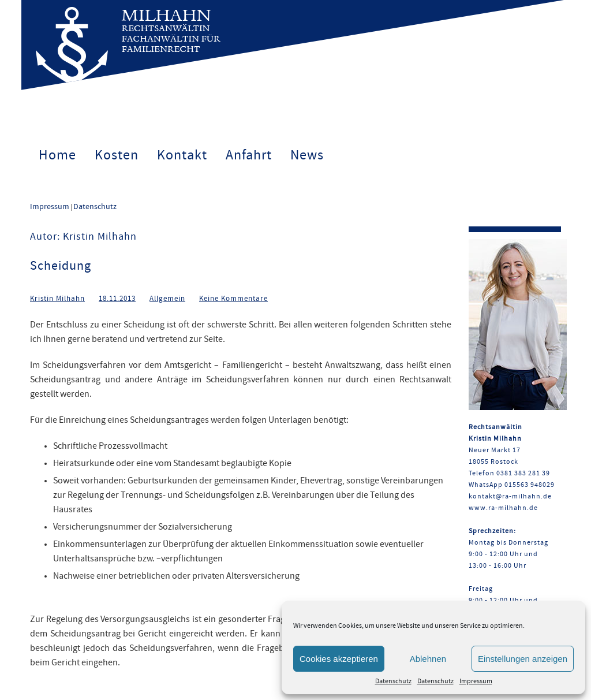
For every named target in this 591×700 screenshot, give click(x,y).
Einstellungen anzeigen (523, 659)
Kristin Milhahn (57, 299)
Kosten (117, 155)
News (307, 155)
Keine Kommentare (233, 299)
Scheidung (61, 266)
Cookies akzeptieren (339, 659)
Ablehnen (428, 659)
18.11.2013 (117, 299)
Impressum (476, 681)
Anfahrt (249, 155)
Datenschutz (393, 681)
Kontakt (182, 155)
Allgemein (167, 299)
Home (57, 155)
